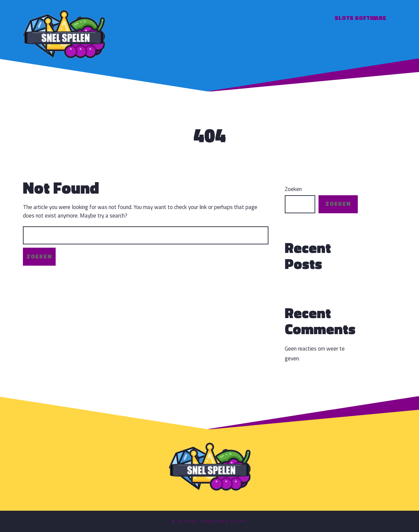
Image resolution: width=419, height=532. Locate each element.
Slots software (360, 18)
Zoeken (293, 189)
